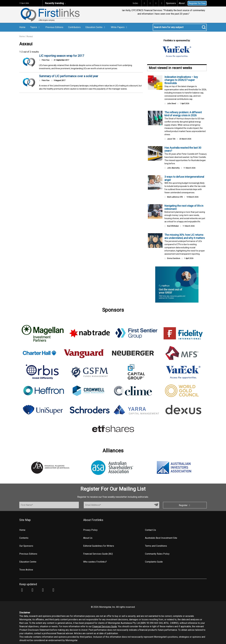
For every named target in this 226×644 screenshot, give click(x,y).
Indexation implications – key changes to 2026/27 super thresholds (181, 80)
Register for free (197, 3)
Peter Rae (46, 60)
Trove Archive (26, 570)
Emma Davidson (174, 258)
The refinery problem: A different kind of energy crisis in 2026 (183, 114)
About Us (88, 538)
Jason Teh (171, 139)
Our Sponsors (26, 546)
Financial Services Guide (105, 626)
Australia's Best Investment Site (161, 538)
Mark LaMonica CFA (175, 197)
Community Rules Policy (157, 554)
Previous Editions (54, 27)
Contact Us (150, 530)
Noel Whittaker (173, 226)
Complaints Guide (154, 562)
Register (185, 505)
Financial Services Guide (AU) (98, 554)
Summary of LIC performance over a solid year (69, 76)
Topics (35, 27)
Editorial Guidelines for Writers (99, 546)
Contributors (74, 27)
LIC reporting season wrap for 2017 (62, 56)
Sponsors (171, 3)
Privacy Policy (90, 530)
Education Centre (96, 27)
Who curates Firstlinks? (95, 562)
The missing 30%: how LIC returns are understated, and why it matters (185, 236)
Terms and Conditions (156, 546)
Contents (24, 538)
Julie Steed (172, 104)
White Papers (119, 27)
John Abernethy (173, 168)
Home (22, 27)
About (182, 3)
